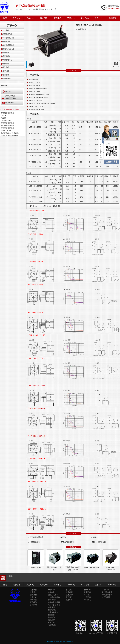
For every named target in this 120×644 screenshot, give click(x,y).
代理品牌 (6, 71)
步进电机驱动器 (8, 45)
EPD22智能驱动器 (7, 123)
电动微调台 (6, 78)
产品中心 (30, 18)
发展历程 (33, 595)
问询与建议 (8, 103)
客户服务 (44, 18)
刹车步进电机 (7, 34)
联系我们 (99, 18)
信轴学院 (112, 18)
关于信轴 (17, 18)
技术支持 (69, 595)
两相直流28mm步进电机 (10, 133)
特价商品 (6, 67)
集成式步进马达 (8, 49)
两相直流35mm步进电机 (10, 136)
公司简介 (33, 592)
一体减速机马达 (8, 38)
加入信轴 (85, 18)
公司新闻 (87, 592)
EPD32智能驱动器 (7, 128)
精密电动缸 (6, 56)
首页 (5, 18)
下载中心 (71, 18)
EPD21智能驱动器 (7, 113)
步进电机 (6, 30)
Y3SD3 (3, 118)
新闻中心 (58, 18)
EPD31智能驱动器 (7, 126)
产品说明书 (106, 597)
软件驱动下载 (107, 592)
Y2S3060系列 (6, 121)
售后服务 (69, 597)
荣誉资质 (33, 600)
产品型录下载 (107, 595)
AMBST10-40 (6, 131)
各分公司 (7, 91)
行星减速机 (6, 41)
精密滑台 (6, 64)
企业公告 (87, 595)
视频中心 (69, 600)
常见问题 (69, 592)
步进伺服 (6, 53)
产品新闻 (87, 597)
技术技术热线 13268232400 (9, 97)
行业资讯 (87, 600)
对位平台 (6, 75)
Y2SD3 (3, 116)
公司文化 (33, 597)
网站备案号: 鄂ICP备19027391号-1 (60, 641)
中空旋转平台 (7, 60)
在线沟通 (33, 605)
